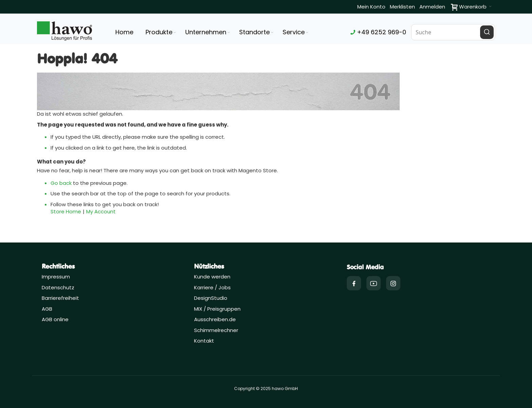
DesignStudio (211, 298)
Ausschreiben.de (215, 319)
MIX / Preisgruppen (217, 309)
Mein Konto (371, 7)
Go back (61, 183)
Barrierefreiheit (60, 298)
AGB (47, 309)
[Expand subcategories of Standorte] (272, 33)
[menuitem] (161, 32)
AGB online (55, 319)
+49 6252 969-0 (378, 32)
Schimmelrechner (216, 330)
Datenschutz (58, 287)
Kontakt (204, 341)
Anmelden (432, 7)
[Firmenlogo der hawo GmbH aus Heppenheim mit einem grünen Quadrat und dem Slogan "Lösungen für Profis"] (64, 31)
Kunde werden (212, 277)
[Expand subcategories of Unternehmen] (229, 33)
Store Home (66, 211)
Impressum (56, 277)
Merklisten (402, 7)
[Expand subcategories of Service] (307, 33)
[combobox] (453, 32)
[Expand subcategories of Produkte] (175, 33)
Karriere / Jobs (213, 287)
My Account (101, 211)
